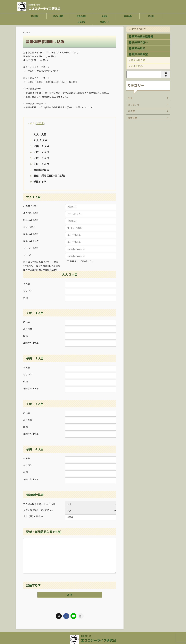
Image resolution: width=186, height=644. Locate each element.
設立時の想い (138, 42)
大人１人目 (39, 134)
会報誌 (105, 16)
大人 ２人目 (39, 139)
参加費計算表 (40, 165)
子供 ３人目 (40, 154)
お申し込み (136, 66)
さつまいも (133, 105)
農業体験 (128, 16)
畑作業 (131, 111)
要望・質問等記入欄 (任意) (47, 170)
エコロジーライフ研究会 (44, 8)
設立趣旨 (35, 16)
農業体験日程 (136, 60)
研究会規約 (81, 16)
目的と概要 (58, 16)
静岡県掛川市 (87, 629)
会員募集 (81, 22)
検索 (166, 74)
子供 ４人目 (40, 159)
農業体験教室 (138, 54)
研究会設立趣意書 (140, 36)
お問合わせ (105, 22)
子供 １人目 (40, 144)
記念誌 (151, 16)
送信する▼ (39, 175)
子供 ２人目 (40, 149)
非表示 (39, 123)
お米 (130, 98)
